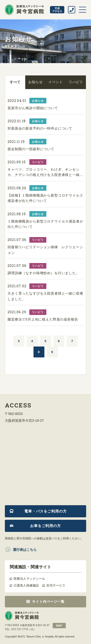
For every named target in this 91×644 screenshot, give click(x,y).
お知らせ (35, 82)
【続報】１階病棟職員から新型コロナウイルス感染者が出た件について (45, 198)
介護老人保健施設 (26, 585)
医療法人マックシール (29, 579)
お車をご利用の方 (45, 526)
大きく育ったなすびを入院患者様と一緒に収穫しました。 (45, 296)
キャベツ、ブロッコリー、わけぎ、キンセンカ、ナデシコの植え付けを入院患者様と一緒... (45, 172)
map (59, 626)
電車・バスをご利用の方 (45, 511)
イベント (55, 82)
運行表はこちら (25, 550)
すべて (15, 82)
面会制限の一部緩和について (31, 149)
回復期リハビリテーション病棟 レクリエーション (45, 250)
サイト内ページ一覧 (48, 602)
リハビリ (76, 82)
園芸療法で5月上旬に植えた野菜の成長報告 (43, 319)
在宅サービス (56, 585)
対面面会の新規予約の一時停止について (40, 128)
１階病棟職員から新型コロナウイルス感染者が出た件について (45, 224)
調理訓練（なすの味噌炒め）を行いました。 (44, 273)
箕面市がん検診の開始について (33, 108)
